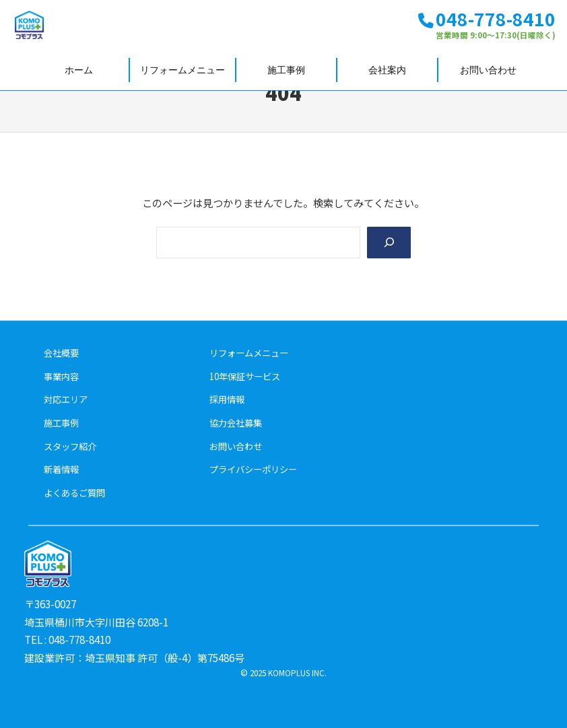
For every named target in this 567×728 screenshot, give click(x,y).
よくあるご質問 (74, 493)
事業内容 (61, 376)
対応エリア (66, 399)
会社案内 (387, 70)
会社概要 (61, 353)
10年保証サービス (245, 376)
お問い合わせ (488, 70)
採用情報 (227, 399)
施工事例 (286, 70)
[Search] (388, 243)
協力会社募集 (236, 423)
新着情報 (61, 469)
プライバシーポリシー (253, 469)
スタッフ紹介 (70, 446)
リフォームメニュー (182, 70)
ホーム (79, 70)
